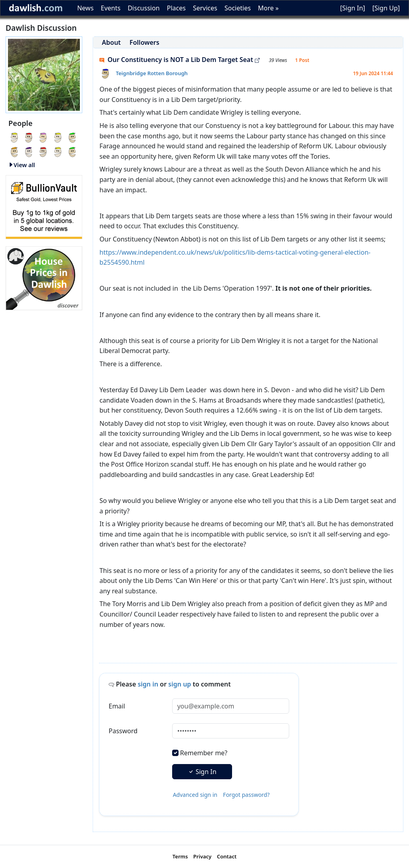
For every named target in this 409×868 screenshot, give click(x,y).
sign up (180, 684)
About (111, 42)
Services (205, 8)
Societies (238, 8)
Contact (227, 856)
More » (268, 8)
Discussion (144, 8)
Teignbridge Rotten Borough (152, 73)
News (85, 8)
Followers (144, 42)
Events (110, 8)
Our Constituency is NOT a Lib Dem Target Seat (180, 60)
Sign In (202, 772)
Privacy (203, 856)
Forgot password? (246, 795)
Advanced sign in (195, 795)
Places (176, 8)
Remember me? (204, 753)
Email (117, 706)
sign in (148, 684)
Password (123, 731)
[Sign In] (352, 8)
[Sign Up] (386, 8)
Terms (180, 856)
